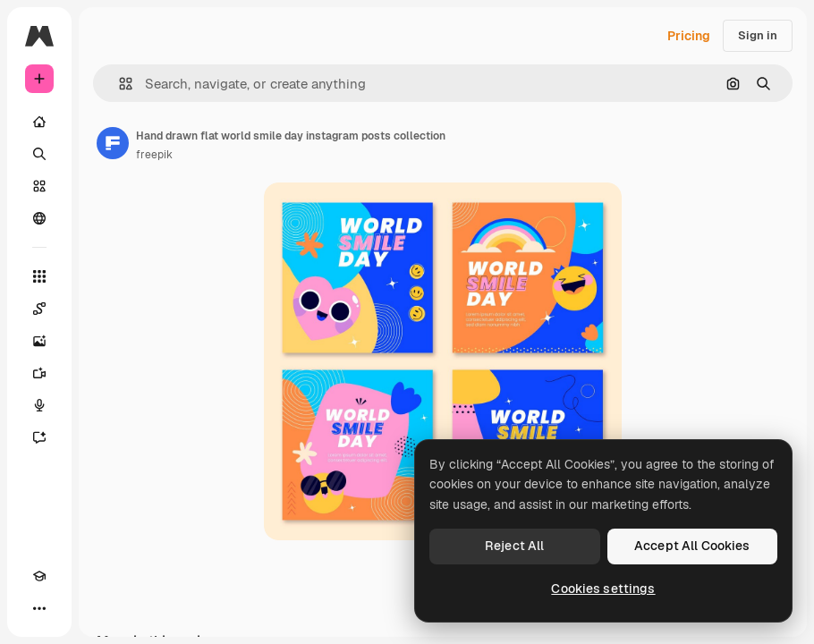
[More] (39, 608)
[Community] (39, 218)
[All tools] (39, 276)
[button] (119, 84)
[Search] (39, 154)
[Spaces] (39, 309)
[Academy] (39, 576)
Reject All (514, 546)
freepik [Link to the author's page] (154, 155)
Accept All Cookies (692, 546)
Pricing (689, 36)
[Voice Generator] (39, 405)
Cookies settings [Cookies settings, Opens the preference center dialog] (603, 589)
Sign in (758, 35)
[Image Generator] (39, 341)
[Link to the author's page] (113, 143)
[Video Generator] (39, 373)
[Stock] (39, 186)
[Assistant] (39, 437)
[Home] (39, 122)
